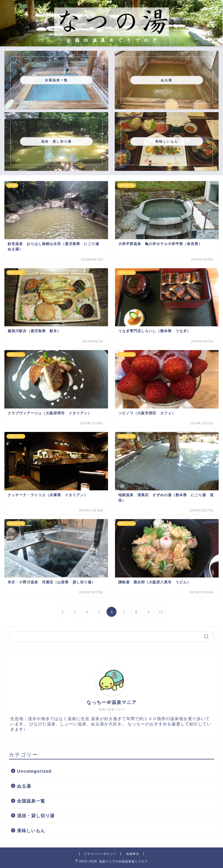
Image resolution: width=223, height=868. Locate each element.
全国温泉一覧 (31, 801)
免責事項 (133, 854)
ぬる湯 (24, 786)
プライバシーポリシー (100, 854)
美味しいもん (31, 831)
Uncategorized (34, 771)
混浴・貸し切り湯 (36, 816)
